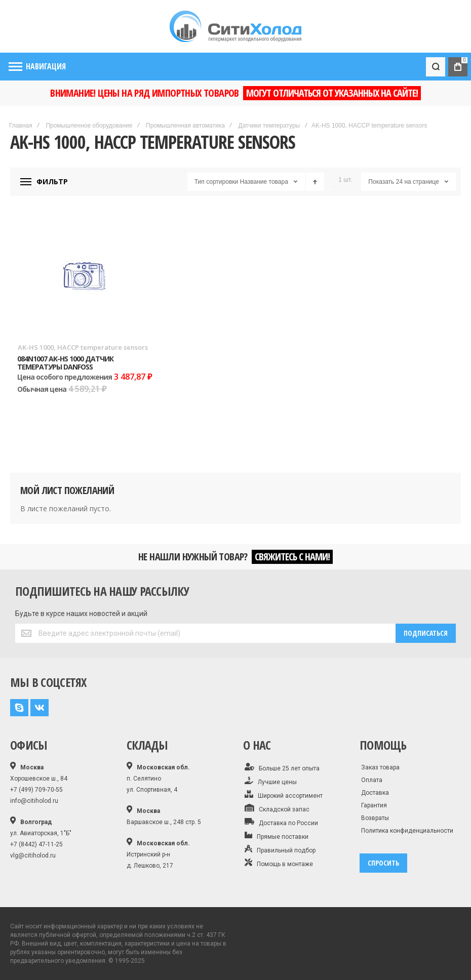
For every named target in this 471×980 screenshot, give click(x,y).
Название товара (264, 182)
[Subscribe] (426, 633)
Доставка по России (281, 822)
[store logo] (235, 26)
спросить (383, 863)
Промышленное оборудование (89, 126)
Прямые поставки (277, 836)
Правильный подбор (280, 849)
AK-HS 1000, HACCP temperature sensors (83, 347)
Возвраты (375, 818)
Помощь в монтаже (279, 863)
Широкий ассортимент (284, 795)
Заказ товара (380, 767)
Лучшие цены (271, 781)
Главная (21, 126)
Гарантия (374, 805)
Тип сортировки (216, 182)
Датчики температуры (269, 126)
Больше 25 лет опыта (282, 767)
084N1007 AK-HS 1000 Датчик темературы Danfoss (65, 362)
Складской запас (277, 808)
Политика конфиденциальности (407, 831)
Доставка (375, 793)
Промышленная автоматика (185, 126)
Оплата (372, 780)
